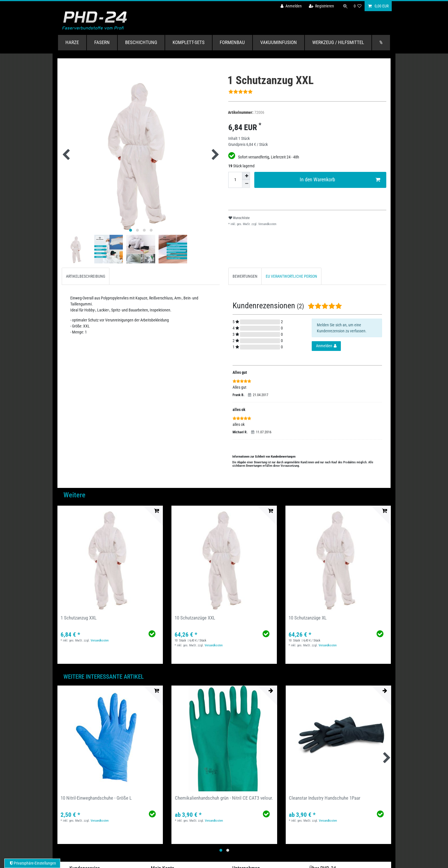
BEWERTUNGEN (245, 276)
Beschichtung (141, 42)
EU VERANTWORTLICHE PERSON (291, 276)
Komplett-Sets (189, 42)
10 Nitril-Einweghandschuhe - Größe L (96, 798)
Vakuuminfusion (279, 42)
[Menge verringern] (246, 184)
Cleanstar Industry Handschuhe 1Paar (325, 798)
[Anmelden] (290, 6)
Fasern (102, 42)
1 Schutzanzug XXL (79, 618)
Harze (72, 42)
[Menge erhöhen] (246, 176)
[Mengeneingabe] (235, 180)
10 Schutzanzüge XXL (195, 618)
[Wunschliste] (358, 6)
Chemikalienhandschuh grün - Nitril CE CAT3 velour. (224, 798)
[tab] (86, 276)
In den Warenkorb (340, 180)
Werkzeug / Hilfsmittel (338, 42)
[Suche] (345, 6)
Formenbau (232, 42)
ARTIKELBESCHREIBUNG (86, 276)
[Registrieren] (320, 6)
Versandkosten (267, 224)
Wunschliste (239, 218)
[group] (110, 558)
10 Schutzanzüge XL (308, 618)
